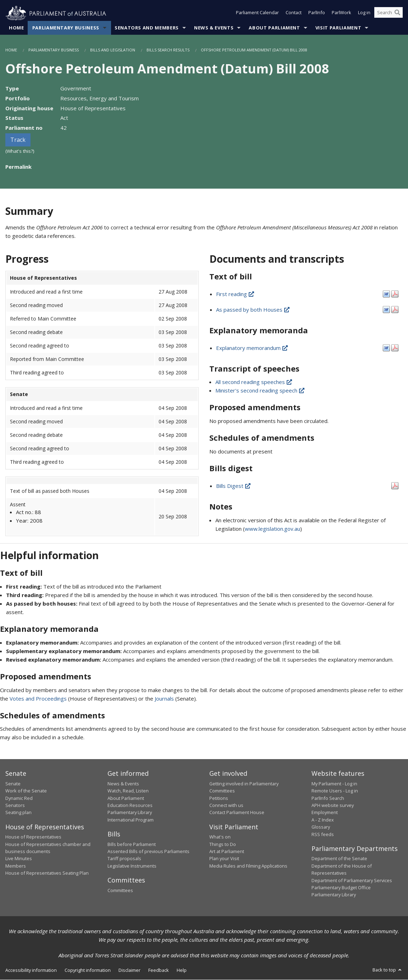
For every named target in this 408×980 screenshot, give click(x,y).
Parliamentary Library (130, 813)
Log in (364, 13)
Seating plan (18, 813)
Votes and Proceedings (38, 698)
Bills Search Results (168, 50)
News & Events (214, 28)
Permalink (18, 167)
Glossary (321, 827)
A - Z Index (323, 820)
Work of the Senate (26, 791)
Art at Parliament (227, 852)
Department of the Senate (339, 859)
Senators (15, 806)
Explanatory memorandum (252, 348)
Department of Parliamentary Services (352, 880)
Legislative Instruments (132, 866)
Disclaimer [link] (129, 970)
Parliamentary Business (66, 28)
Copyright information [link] (88, 970)
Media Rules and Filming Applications (248, 866)
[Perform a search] (397, 13)
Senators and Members (147, 28)
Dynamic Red (19, 798)
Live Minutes (19, 859)
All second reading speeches (254, 382)
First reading (236, 294)
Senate (13, 784)
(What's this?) (20, 151)
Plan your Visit (224, 859)
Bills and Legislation (113, 50)
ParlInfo (317, 13)
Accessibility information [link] (31, 970)
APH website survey (333, 806)
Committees (120, 890)
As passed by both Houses (253, 310)
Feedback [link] (159, 970)
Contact (294, 13)
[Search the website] (388, 13)
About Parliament (274, 28)
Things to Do (223, 844)
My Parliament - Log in (334, 784)
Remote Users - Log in (335, 791)
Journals (165, 698)
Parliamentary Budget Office (341, 888)
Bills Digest (234, 486)
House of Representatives (33, 837)
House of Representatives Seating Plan (47, 873)
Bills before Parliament (132, 844)
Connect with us (226, 806)
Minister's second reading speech (260, 391)
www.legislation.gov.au (272, 529)
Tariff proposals (124, 859)
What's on (220, 837)
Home (16, 28)
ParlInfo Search (328, 798)
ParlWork (341, 13)
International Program (131, 820)
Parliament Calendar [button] (257, 13)
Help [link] (182, 970)
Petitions (219, 798)
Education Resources (130, 806)
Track (18, 140)
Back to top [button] (388, 970)
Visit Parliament (338, 28)
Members (16, 866)
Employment (325, 813)
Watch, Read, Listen (128, 791)
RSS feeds (323, 834)
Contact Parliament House (237, 813)
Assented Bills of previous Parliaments (148, 852)
